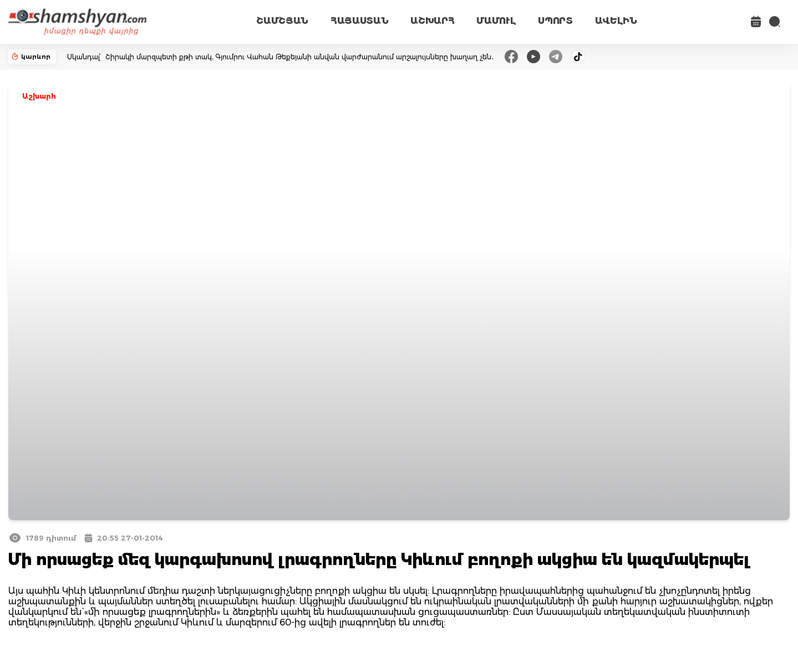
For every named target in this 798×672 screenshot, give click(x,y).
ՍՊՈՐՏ (555, 21)
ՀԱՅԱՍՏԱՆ (359, 21)
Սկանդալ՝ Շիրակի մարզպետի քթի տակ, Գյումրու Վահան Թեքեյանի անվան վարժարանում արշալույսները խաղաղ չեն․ (280, 57)
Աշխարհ (39, 96)
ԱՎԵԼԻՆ (616, 21)
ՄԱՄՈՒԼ (496, 21)
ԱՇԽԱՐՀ (432, 21)
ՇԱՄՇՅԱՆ (282, 21)
